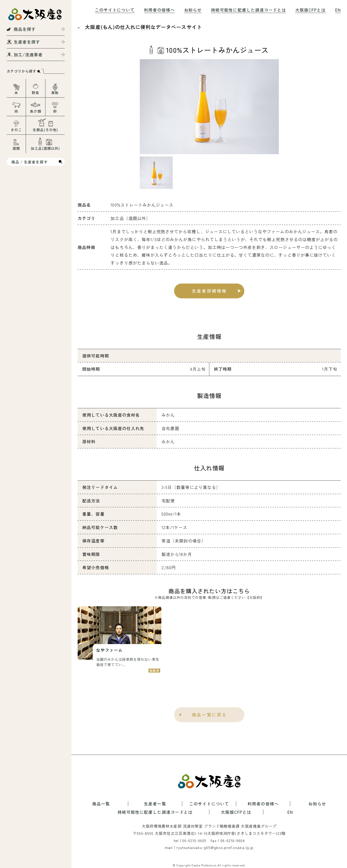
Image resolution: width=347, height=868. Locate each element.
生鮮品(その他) (45, 130)
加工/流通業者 (28, 54)
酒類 (16, 148)
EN (338, 10)
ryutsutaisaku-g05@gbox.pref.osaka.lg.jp (215, 847)
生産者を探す (27, 42)
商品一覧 (101, 804)
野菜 (35, 93)
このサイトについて (115, 10)
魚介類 (35, 111)
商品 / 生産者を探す (30, 162)
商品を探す (25, 29)
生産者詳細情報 (209, 291)
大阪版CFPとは (310, 10)
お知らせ (193, 10)
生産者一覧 (155, 804)
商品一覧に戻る (209, 715)
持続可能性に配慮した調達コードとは (248, 10)
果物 (55, 93)
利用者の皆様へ (159, 10)
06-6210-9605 (194, 840)
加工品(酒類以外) (45, 148)
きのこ (16, 130)
